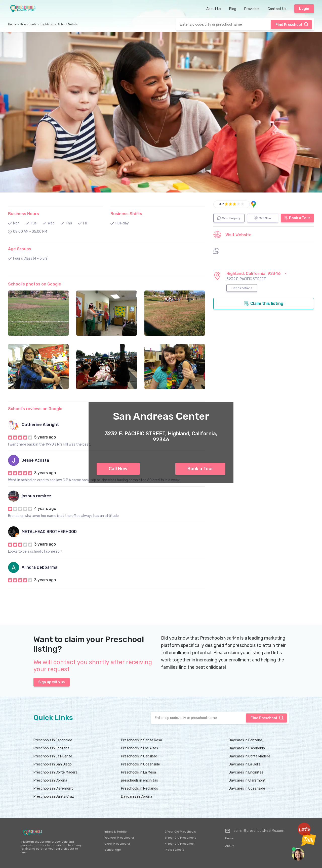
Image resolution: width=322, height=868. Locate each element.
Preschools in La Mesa (138, 772)
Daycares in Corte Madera (249, 756)
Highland (47, 24)
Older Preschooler (117, 844)
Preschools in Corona (50, 780)
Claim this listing (264, 304)
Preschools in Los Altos (139, 748)
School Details (68, 24)
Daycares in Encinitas (246, 772)
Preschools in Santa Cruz (54, 797)
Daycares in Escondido (247, 748)
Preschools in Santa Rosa (142, 740)
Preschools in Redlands (139, 788)
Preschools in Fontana (51, 748)
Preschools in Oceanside (140, 764)
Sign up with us (52, 682)
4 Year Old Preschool (180, 844)
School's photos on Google (35, 284)
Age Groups (20, 249)
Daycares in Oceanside (247, 788)
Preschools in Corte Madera (55, 772)
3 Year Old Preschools (180, 838)
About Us (214, 9)
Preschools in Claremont (53, 788)
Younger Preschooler (119, 838)
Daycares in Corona (137, 797)
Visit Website (232, 235)
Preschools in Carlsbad (139, 756)
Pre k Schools (174, 850)
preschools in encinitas (139, 780)
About (229, 846)
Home (12, 24)
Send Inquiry (229, 218)
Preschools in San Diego (53, 764)
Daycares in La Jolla (245, 764)
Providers (252, 9)
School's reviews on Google (35, 409)
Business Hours (24, 214)
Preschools (28, 24)
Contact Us (277, 9)
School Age (113, 850)
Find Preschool (292, 24)
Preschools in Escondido (53, 740)
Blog (233, 9)
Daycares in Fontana (245, 740)
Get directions (242, 288)
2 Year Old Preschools (180, 832)
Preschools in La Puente (53, 756)
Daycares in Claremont (247, 780)
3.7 (222, 204)
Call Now (118, 469)
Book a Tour (200, 469)
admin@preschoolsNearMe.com (255, 831)
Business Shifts (126, 214)
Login (304, 9)
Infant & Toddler (116, 832)
